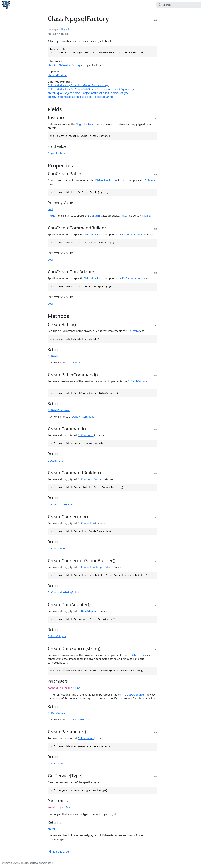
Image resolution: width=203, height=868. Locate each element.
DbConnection (86, 523)
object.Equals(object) (125, 89)
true (53, 216)
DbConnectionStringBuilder (94, 567)
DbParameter (86, 738)
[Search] (179, 5)
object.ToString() (105, 97)
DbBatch (150, 180)
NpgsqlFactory (84, 124)
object (51, 65)
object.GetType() (120, 93)
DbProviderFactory (69, 65)
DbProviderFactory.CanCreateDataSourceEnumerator (79, 89)
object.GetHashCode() (96, 93)
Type (69, 807)
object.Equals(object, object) (64, 93)
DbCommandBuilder (134, 234)
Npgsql (65, 29)
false (123, 216)
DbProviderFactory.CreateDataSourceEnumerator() (78, 85)
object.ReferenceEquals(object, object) (70, 97)
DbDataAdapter (132, 278)
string (77, 688)
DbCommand (86, 435)
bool (50, 209)
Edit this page (61, 852)
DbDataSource (136, 655)
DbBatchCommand (139, 381)
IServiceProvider (57, 75)
